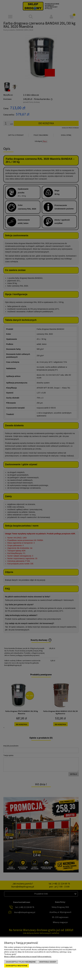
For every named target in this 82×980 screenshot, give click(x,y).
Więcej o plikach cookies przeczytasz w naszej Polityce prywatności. (28, 957)
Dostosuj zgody (48, 962)
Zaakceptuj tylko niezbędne (21, 962)
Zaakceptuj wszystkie (17, 966)
